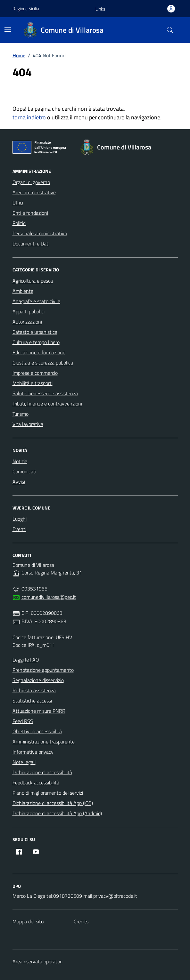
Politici (19, 223)
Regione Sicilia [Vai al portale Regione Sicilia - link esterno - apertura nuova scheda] (26, 8)
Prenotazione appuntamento (43, 670)
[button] (100, 9)
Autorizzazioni (27, 322)
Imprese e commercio (35, 373)
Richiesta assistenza (34, 690)
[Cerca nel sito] (170, 30)
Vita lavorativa (28, 424)
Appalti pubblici (29, 311)
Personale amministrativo (40, 233)
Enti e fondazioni (30, 213)
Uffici (18, 203)
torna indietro (29, 117)
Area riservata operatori (37, 961)
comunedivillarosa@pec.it (49, 597)
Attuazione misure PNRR (39, 711)
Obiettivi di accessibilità (37, 731)
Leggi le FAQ (26, 660)
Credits (81, 921)
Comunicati (24, 471)
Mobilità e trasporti (33, 383)
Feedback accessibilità (36, 783)
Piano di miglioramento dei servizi (48, 793)
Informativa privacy (33, 752)
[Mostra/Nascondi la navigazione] (8, 29)
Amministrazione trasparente (44, 742)
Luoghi (20, 519)
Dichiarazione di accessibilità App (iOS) (53, 803)
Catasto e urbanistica (35, 332)
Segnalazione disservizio (38, 680)
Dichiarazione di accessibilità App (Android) (57, 813)
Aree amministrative (34, 192)
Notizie (20, 461)
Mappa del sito (28, 921)
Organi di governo (31, 182)
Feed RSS (23, 721)
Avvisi (19, 482)
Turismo (21, 414)
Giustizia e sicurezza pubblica (43, 363)
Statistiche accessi (32, 701)
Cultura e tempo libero (36, 342)
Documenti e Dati (31, 244)
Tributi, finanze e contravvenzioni (47, 404)
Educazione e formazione (39, 352)
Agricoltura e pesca (33, 281)
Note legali (24, 762)
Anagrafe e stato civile (36, 301)
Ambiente (23, 291)
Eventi (19, 529)
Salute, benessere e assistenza (45, 393)
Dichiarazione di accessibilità (42, 772)
